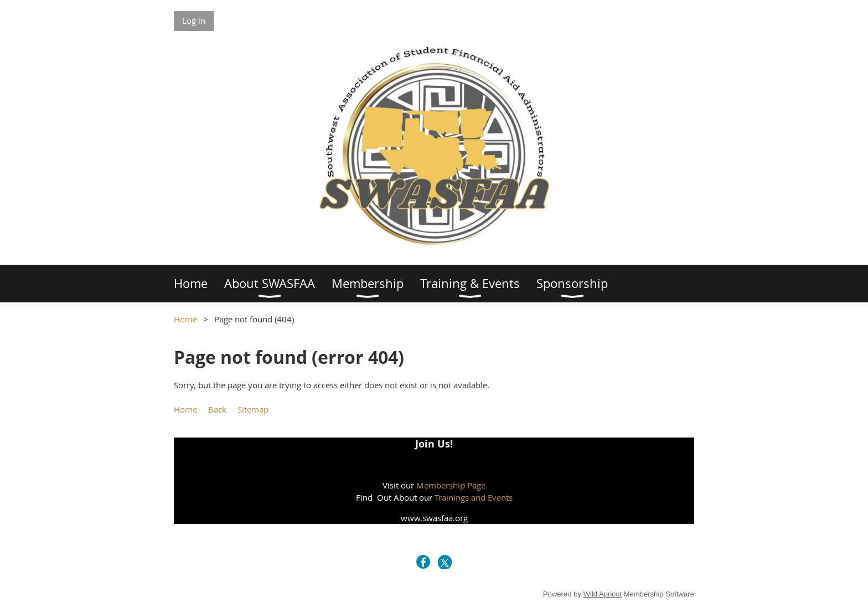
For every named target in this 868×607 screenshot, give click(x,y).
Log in (194, 20)
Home (185, 319)
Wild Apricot (603, 594)
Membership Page (451, 485)
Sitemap (253, 409)
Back (217, 409)
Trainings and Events (474, 497)
